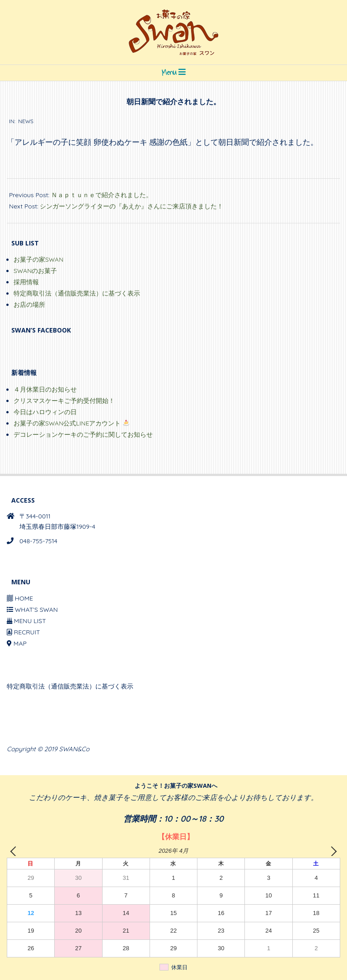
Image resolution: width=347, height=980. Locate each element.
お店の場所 (29, 305)
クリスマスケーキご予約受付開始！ (64, 401)
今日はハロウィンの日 (45, 412)
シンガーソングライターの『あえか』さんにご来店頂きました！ (131, 206)
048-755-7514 (38, 541)
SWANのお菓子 (35, 271)
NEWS (26, 121)
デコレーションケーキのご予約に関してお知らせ (83, 435)
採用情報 (26, 282)
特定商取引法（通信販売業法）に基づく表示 (77, 293)
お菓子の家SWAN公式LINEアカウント (71, 423)
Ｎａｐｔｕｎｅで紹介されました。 (102, 195)
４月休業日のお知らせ (45, 389)
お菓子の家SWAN (38, 259)
